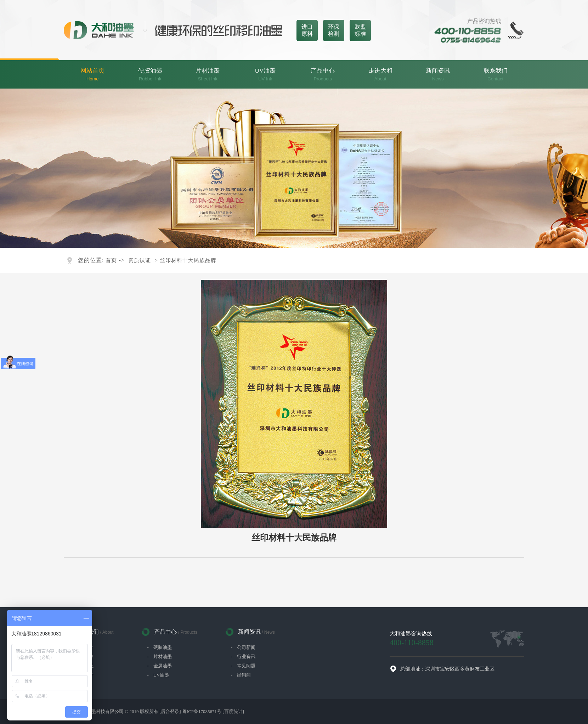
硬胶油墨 (150, 75)
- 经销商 (241, 675)
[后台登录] (170, 711)
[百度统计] (233, 711)
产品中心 (323, 75)
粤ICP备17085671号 (202, 711)
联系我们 (496, 75)
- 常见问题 (243, 666)
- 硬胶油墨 (159, 647)
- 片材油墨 (159, 657)
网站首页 (93, 75)
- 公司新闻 (243, 647)
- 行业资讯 (243, 657)
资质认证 (140, 260)
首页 (111, 260)
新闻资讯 (438, 75)
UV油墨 (265, 75)
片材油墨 (208, 75)
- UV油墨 (158, 675)
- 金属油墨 (159, 666)
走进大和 (381, 75)
